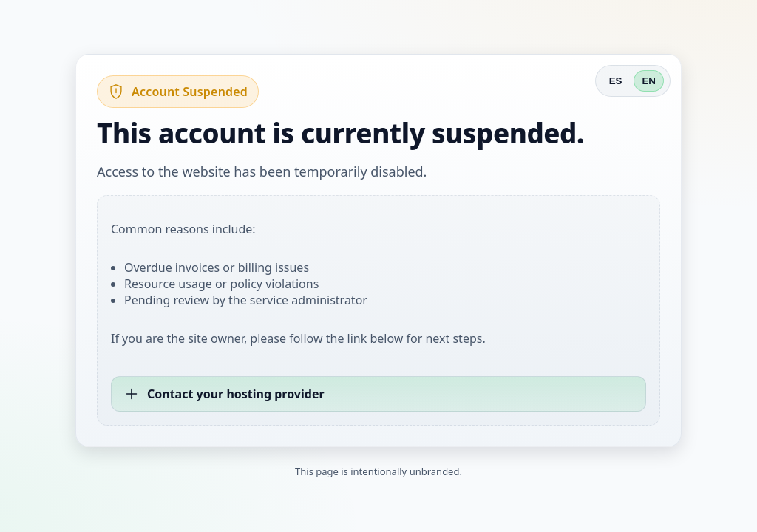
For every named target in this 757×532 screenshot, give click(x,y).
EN (649, 81)
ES (616, 81)
